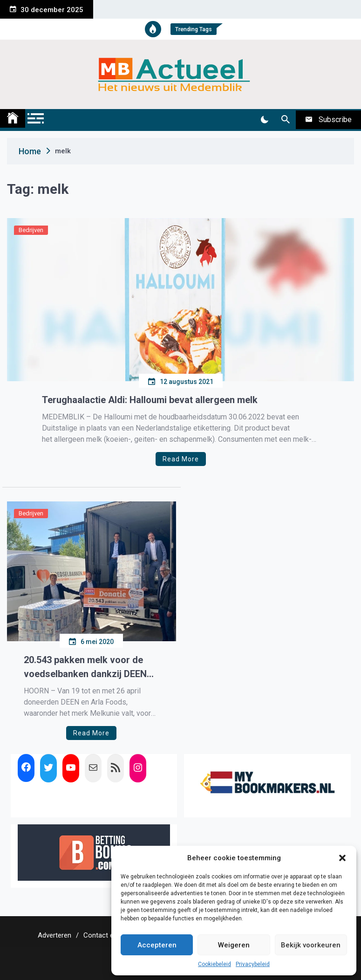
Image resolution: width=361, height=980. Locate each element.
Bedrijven (31, 230)
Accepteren (157, 945)
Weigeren (234, 945)
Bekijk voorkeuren (311, 945)
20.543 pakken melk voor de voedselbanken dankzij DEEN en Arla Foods (85, 668)
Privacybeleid (253, 964)
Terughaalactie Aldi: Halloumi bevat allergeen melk (150, 400)
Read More (181, 459)
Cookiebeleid (215, 964)
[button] (342, 858)
